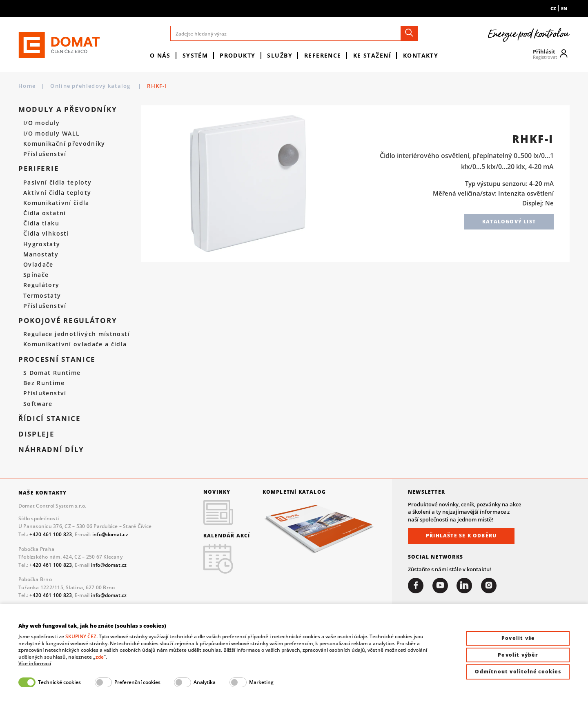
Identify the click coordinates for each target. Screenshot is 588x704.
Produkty (238, 55)
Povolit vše (518, 638)
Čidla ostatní (45, 213)
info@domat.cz (110, 534)
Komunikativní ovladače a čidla (75, 344)
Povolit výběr (518, 655)
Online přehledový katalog (91, 86)
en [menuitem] (564, 8)
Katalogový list (509, 222)
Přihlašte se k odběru (461, 536)
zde (100, 657)
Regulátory (41, 285)
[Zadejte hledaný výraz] (294, 33)
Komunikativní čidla (56, 203)
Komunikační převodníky (64, 144)
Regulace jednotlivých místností (77, 334)
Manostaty (41, 254)
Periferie (39, 169)
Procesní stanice (57, 359)
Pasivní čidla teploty (57, 183)
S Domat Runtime (52, 373)
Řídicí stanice (50, 419)
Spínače (36, 275)
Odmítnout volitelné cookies (518, 672)
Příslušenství (45, 154)
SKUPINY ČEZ (81, 636)
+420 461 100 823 (51, 534)
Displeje (37, 434)
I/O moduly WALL (51, 134)
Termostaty (42, 296)
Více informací (35, 664)
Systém (195, 55)
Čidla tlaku (41, 223)
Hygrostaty (42, 244)
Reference (323, 55)
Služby (280, 55)
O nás (160, 55)
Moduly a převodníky (68, 109)
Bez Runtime (44, 383)
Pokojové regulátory (68, 321)
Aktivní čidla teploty (57, 193)
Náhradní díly (51, 450)
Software (38, 404)
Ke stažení (372, 55)
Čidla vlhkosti (46, 234)
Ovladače (38, 265)
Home (27, 86)
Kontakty (421, 55)
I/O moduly (42, 123)
